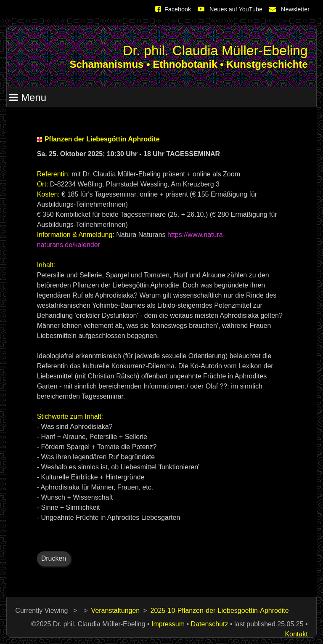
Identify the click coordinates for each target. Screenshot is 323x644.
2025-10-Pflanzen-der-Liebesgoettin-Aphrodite (220, 611)
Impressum (168, 624)
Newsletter (289, 9)
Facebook (173, 9)
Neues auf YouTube (230, 9)
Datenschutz (210, 624)
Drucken (54, 558)
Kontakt (296, 634)
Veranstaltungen (116, 611)
